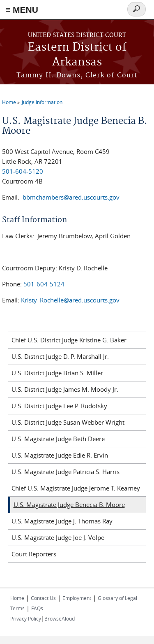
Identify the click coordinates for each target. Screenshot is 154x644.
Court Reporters (34, 554)
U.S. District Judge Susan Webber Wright (68, 422)
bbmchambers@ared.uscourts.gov (71, 197)
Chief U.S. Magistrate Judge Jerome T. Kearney (76, 488)
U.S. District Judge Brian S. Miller (57, 373)
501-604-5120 (23, 171)
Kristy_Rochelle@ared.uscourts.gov (70, 300)
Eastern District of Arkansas (77, 55)
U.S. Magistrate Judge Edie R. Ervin (60, 455)
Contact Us (43, 598)
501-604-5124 (44, 284)
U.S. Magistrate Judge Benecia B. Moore (69, 505)
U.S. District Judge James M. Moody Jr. (65, 389)
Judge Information (42, 102)
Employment (77, 598)
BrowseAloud (60, 618)
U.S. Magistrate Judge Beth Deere (58, 439)
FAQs (37, 608)
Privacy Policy (26, 618)
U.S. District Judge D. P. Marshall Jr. (60, 356)
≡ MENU (22, 10)
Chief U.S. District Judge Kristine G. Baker (69, 340)
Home (9, 102)
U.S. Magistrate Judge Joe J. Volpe (58, 537)
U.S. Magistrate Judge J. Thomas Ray (62, 521)
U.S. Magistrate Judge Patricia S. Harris (66, 472)
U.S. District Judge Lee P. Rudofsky (59, 406)
